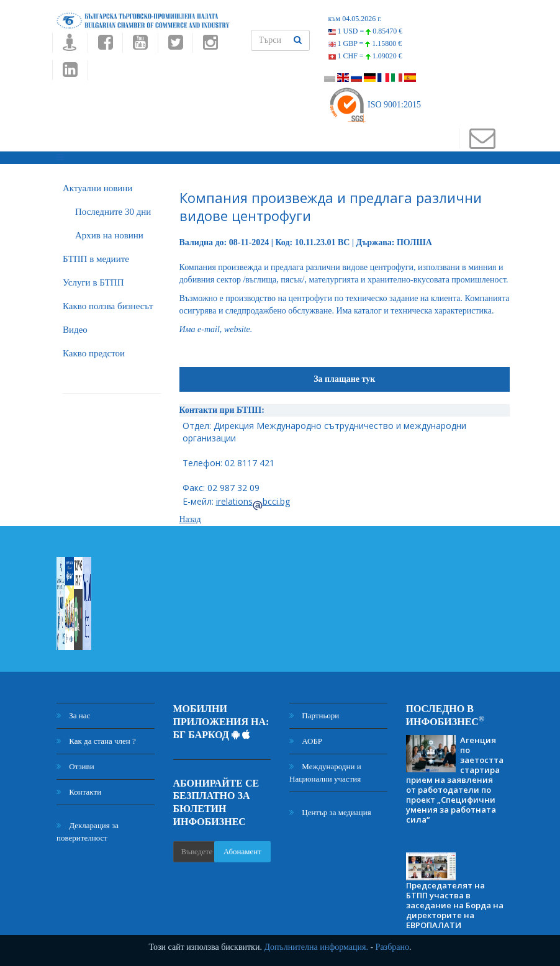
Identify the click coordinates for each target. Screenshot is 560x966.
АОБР (306, 741)
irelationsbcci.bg (253, 501)
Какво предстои (94, 353)
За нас (73, 715)
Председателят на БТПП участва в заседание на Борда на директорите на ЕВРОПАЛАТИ (455, 905)
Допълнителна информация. (316, 947)
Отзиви (75, 766)
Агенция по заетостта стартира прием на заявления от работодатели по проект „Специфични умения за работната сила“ (455, 780)
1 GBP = (365, 43)
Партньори (314, 715)
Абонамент (242, 851)
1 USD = (366, 31)
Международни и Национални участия (325, 773)
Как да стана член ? (96, 741)
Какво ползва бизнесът (108, 306)
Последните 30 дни (113, 212)
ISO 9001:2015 (375, 105)
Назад (190, 519)
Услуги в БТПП (93, 282)
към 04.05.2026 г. (355, 19)
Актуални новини (97, 188)
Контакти (79, 792)
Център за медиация (330, 812)
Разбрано (392, 947)
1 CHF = (365, 56)
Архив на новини (109, 235)
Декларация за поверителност (88, 832)
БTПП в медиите (96, 259)
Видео (75, 330)
